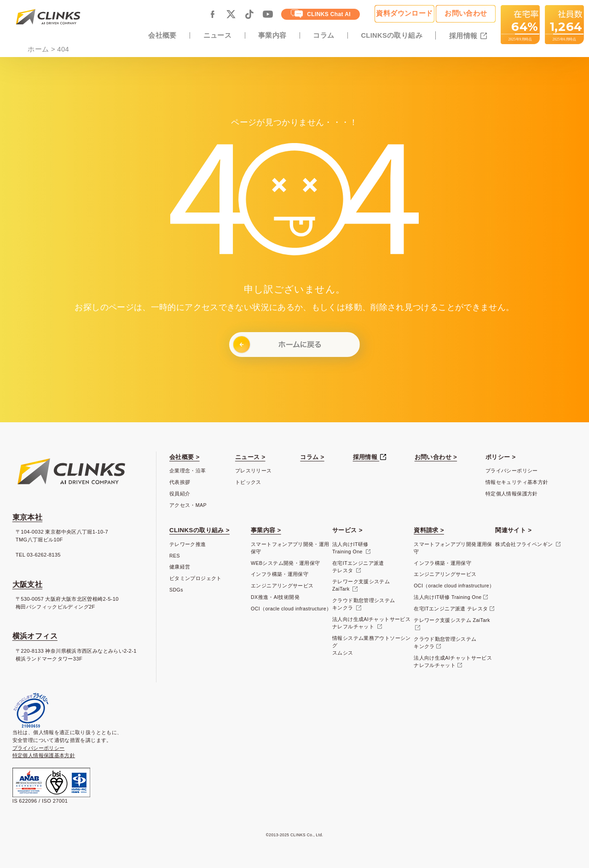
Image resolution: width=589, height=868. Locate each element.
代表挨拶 (180, 482)
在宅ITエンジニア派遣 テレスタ (451, 609)
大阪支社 (27, 584)
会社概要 (162, 35)
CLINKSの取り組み (392, 35)
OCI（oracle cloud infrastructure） (291, 609)
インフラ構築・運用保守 (280, 574)
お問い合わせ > (436, 457)
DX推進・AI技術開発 (275, 597)
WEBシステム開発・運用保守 (285, 563)
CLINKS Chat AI (320, 13)
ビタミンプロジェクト (196, 578)
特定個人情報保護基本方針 (44, 755)
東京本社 (27, 517)
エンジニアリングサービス (282, 586)
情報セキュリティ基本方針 (517, 482)
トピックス (248, 482)
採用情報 (464, 36)
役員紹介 (180, 494)
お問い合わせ (466, 13)
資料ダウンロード (404, 13)
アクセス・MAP (188, 505)
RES (175, 556)
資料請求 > (429, 530)
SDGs (176, 590)
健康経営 (180, 567)
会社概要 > (185, 457)
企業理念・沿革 (188, 471)
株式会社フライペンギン (525, 544)
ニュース (217, 35)
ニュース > (250, 457)
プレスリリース (254, 471)
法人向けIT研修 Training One (448, 597)
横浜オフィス (35, 636)
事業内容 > (266, 530)
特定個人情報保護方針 (512, 494)
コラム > (312, 457)
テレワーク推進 (188, 544)
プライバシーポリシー (512, 471)
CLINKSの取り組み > (199, 530)
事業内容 (272, 35)
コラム (323, 35)
